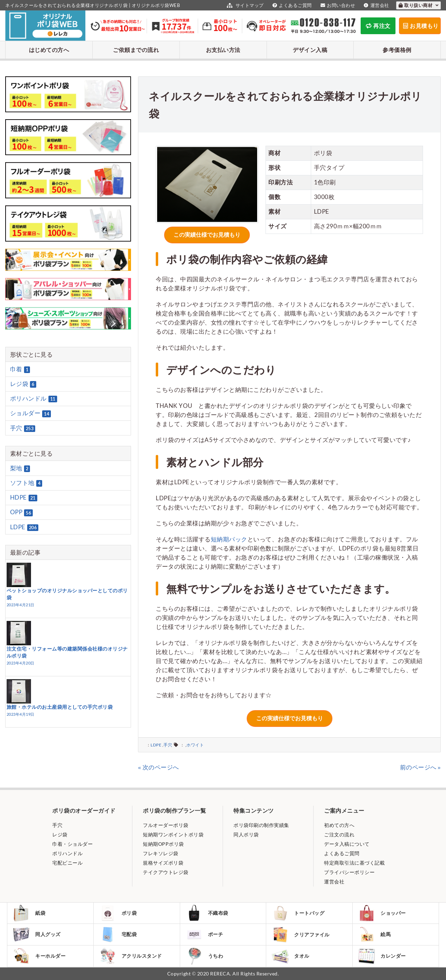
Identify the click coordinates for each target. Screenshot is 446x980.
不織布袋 (207, 913)
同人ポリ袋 (246, 834)
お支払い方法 (223, 50)
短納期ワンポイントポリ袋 (173, 834)
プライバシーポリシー (349, 872)
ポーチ (204, 934)
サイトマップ (244, 5)
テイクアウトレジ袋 (166, 872)
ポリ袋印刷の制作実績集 (261, 825)
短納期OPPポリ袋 (163, 844)
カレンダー (382, 956)
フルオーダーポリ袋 (166, 825)
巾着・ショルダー (72, 844)
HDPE (24, 497)
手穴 (168, 745)
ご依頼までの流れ (136, 50)
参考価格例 (397, 50)
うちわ (204, 956)
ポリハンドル (34, 398)
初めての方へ (339, 825)
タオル (290, 956)
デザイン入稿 (310, 50)
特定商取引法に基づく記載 (354, 863)
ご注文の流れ (339, 834)
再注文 (378, 26)
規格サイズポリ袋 (163, 863)
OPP (22, 512)
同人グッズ (37, 934)
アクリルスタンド (130, 956)
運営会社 (376, 5)
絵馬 (374, 934)
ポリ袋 (118, 913)
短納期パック (229, 539)
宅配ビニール (67, 863)
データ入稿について (347, 844)
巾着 (20, 369)
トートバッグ (298, 913)
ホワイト (195, 745)
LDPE (156, 745)
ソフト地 (26, 483)
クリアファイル (301, 935)
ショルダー (31, 413)
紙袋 (29, 913)
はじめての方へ (49, 50)
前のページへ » (421, 767)
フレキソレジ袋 (161, 853)
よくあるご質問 (291, 5)
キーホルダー (39, 956)
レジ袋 (23, 384)
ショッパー (382, 913)
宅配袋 (118, 934)
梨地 (20, 468)
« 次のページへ (159, 767)
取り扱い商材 (419, 5)
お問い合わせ (337, 5)
